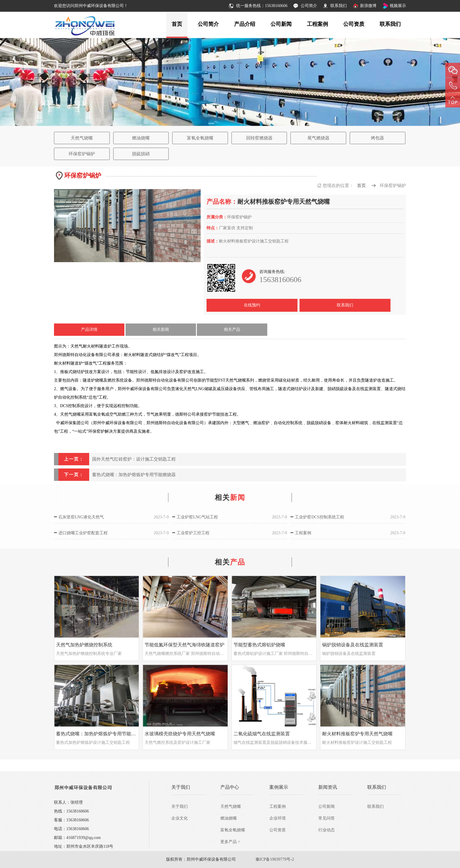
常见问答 (327, 818)
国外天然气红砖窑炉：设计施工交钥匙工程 (134, 459)
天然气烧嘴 (82, 138)
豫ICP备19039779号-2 (275, 859)
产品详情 (89, 329)
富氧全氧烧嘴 (200, 138)
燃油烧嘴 (141, 138)
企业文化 (180, 818)
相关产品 (232, 329)
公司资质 (354, 24)
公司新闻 (281, 24)
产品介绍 (245, 24)
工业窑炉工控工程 (193, 533)
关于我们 (180, 807)
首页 (177, 24)
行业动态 (327, 830)
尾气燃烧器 (318, 138)
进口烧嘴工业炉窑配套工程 (83, 533)
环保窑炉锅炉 (82, 154)
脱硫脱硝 (141, 154)
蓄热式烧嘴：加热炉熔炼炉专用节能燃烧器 (134, 475)
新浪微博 (368, 6)
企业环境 (278, 818)
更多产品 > (230, 842)
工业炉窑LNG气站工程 (197, 517)
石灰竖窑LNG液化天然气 (81, 517)
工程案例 (317, 24)
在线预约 (252, 305)
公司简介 (309, 6)
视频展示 (398, 6)
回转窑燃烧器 (259, 138)
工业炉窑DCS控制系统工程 (319, 517)
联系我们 (339, 6)
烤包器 (377, 138)
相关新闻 (161, 329)
